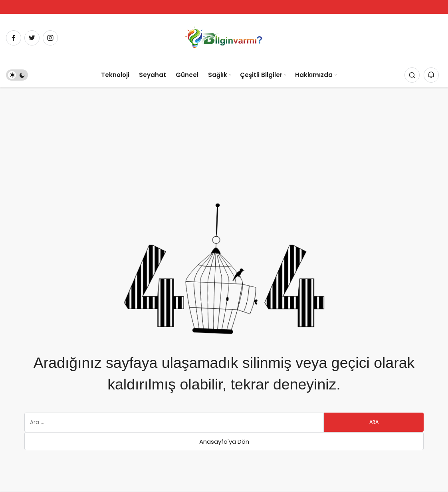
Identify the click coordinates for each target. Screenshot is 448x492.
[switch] (17, 75)
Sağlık (218, 75)
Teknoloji (115, 75)
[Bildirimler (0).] (431, 75)
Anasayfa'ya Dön (224, 442)
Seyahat (153, 75)
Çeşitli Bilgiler (261, 75)
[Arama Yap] (412, 75)
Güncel (187, 75)
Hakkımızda (314, 75)
